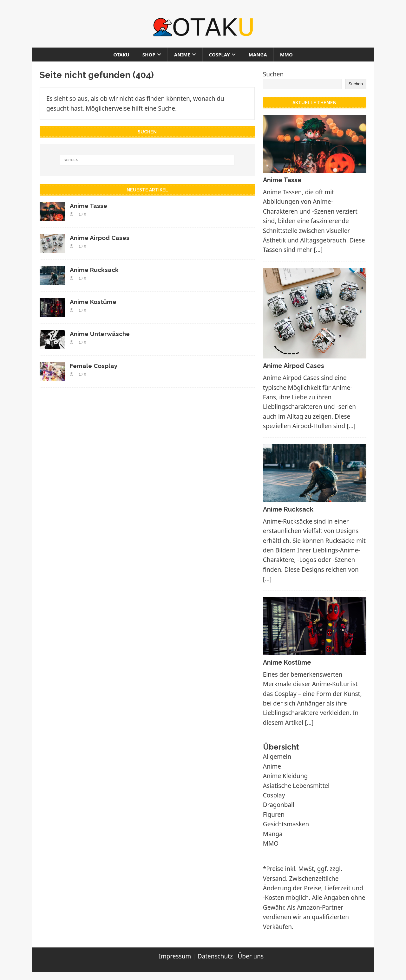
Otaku (121, 55)
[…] (318, 250)
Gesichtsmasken (286, 824)
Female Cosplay (94, 366)
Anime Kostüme (93, 302)
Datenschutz (215, 956)
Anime (182, 55)
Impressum (175, 956)
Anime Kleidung (285, 776)
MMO (286, 55)
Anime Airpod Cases (100, 238)
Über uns (251, 956)
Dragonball (279, 805)
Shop (149, 55)
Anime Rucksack (94, 270)
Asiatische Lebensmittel (296, 786)
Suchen (273, 74)
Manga (258, 55)
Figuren (274, 815)
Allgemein (277, 757)
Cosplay (219, 55)
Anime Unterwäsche (100, 334)
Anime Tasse (88, 206)
